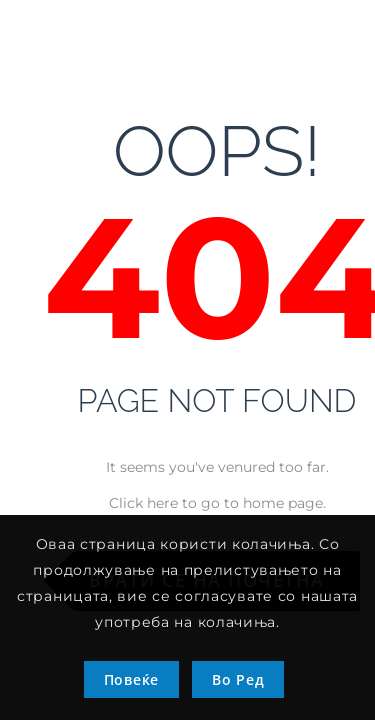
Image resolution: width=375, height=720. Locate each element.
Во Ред (238, 679)
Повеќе (131, 679)
